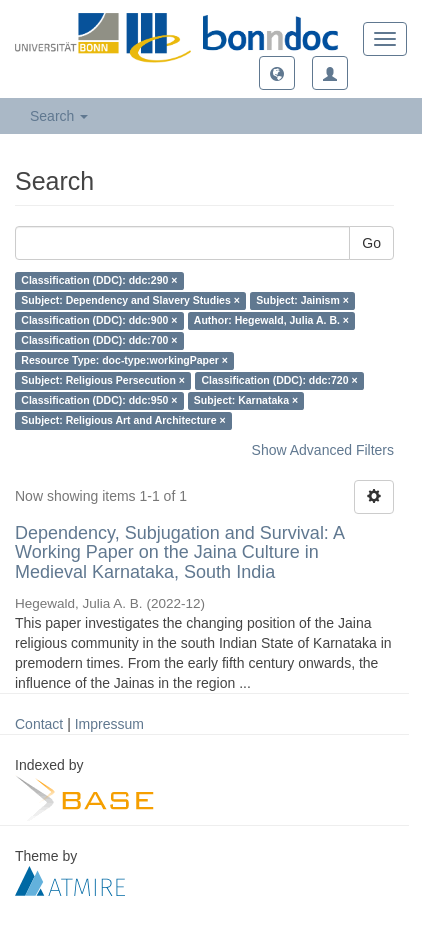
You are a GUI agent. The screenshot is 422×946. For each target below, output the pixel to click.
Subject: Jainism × (302, 301)
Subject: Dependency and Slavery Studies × (130, 301)
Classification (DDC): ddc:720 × (279, 381)
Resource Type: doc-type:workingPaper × (124, 361)
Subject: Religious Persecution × (103, 381)
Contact (39, 724)
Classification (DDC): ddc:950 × (99, 401)
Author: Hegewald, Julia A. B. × (271, 321)
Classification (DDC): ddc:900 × (99, 321)
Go (371, 243)
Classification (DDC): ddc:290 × (99, 281)
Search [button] (59, 116)
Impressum (109, 724)
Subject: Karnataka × (246, 401)
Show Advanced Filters (323, 450)
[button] (277, 73)
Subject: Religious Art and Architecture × (123, 421)
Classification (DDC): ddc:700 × (99, 341)
